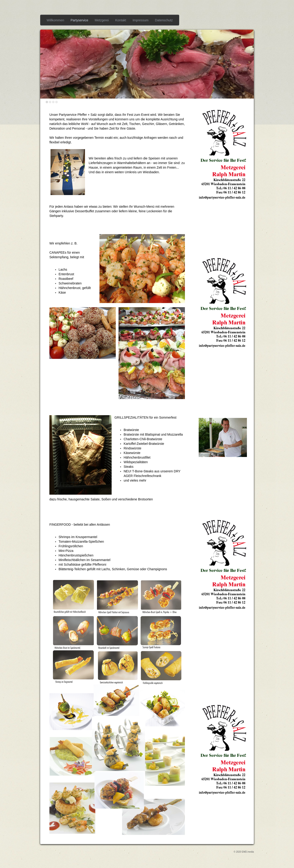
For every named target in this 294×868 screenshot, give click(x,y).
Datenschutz (164, 20)
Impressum (140, 20)
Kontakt (121, 20)
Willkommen (55, 20)
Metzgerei (102, 20)
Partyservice (79, 20)
